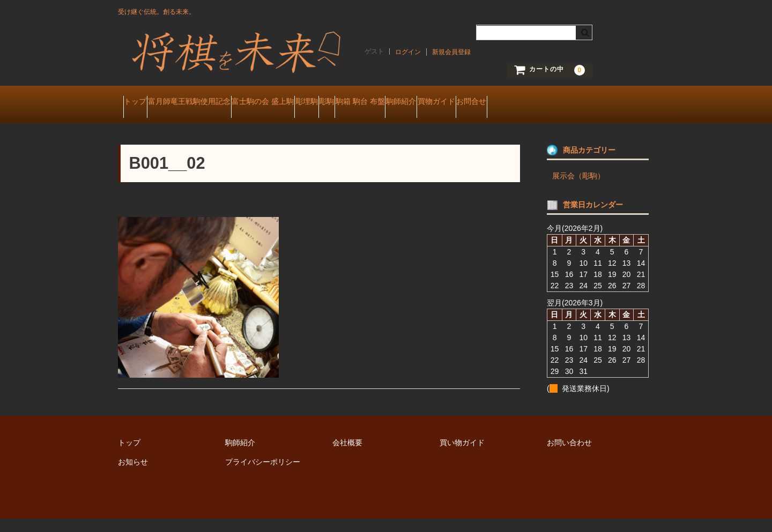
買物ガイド (585, 103)
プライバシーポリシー (263, 475)
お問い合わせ (569, 456)
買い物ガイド (462, 456)
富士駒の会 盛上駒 (309, 103)
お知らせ (133, 475)
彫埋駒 (374, 103)
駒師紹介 (530, 103)
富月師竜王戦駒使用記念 (215, 103)
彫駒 (414, 103)
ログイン (408, 52)
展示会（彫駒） (578, 189)
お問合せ (144, 125)
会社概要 (347, 456)
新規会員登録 (451, 52)
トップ (140, 103)
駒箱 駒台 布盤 (469, 103)
